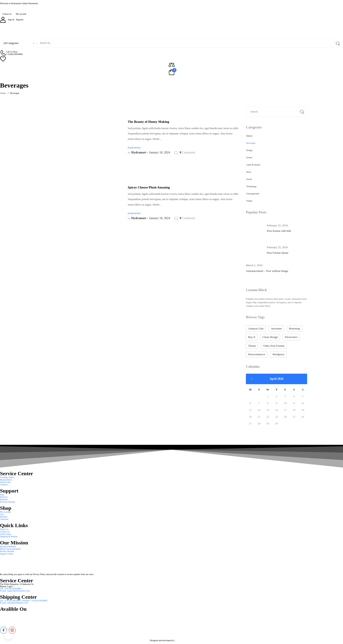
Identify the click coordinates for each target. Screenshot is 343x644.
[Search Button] (339, 43)
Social (249, 179)
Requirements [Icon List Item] (6, 480)
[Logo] (171, 31)
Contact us (7, 14)
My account (21, 14)
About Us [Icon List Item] (4, 529)
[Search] (185, 43)
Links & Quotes (253, 165)
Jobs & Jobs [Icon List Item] (5, 482)
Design (249, 150)
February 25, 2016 (277, 225)
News (249, 172)
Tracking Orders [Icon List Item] (7, 477)
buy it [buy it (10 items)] (252, 337)
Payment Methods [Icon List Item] (8, 546)
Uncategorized (253, 194)
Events (249, 157)
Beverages (251, 143)
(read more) (134, 147)
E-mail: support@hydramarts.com (15, 591)
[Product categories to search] (18, 43)
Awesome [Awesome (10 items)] (276, 328)
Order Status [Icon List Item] (5, 534)
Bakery (249, 136)
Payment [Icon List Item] (4, 499)
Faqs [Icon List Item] (2, 495)
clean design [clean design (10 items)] (270, 337)
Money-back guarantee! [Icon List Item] (10, 549)
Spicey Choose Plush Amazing (149, 187)
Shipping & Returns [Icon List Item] (9, 536)
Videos (249, 201)
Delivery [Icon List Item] (4, 497)
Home (3, 93)
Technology (251, 186)
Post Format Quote (278, 253)
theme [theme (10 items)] (252, 346)
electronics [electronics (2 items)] (291, 337)
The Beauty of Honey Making (148, 122)
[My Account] (7, 20)
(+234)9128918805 (14, 54)
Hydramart (139, 152)
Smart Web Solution (185, 640)
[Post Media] (255, 228)
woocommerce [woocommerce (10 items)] (257, 354)
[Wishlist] (171, 59)
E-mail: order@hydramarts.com (14, 603)
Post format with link (279, 231)
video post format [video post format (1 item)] (274, 346)
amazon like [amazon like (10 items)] (256, 328)
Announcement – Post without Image (267, 271)
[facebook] (3, 630)
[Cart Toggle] (171, 72)
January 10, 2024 (159, 152)
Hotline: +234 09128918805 (35, 601)
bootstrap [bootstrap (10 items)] (295, 328)
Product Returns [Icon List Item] (7, 551)
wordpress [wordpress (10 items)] (278, 354)
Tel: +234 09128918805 (11, 589)
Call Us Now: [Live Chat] (12, 52)
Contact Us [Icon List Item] (5, 532)
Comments (187, 152)
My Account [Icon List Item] (5, 512)
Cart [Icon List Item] (2, 514)
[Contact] (3, 53)
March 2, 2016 (254, 265)
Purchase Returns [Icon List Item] (8, 502)
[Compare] (171, 65)
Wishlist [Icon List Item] (4, 517)
